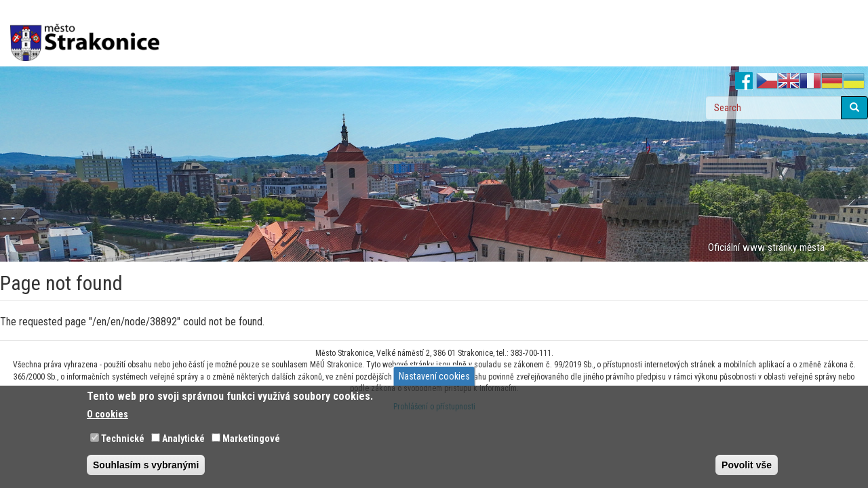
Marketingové (251, 439)
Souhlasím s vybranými (146, 465)
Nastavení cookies (434, 376)
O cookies (107, 414)
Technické (123, 439)
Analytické (183, 439)
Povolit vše (747, 465)
